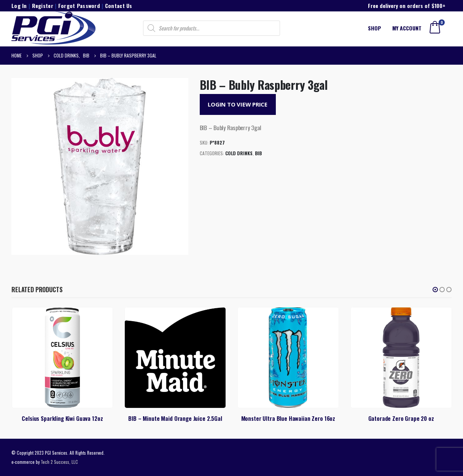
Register (43, 6)
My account (407, 28)
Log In (19, 6)
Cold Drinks (239, 153)
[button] (435, 290)
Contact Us (119, 6)
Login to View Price (238, 104)
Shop (375, 28)
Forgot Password (79, 6)
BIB (258, 153)
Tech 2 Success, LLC (59, 462)
